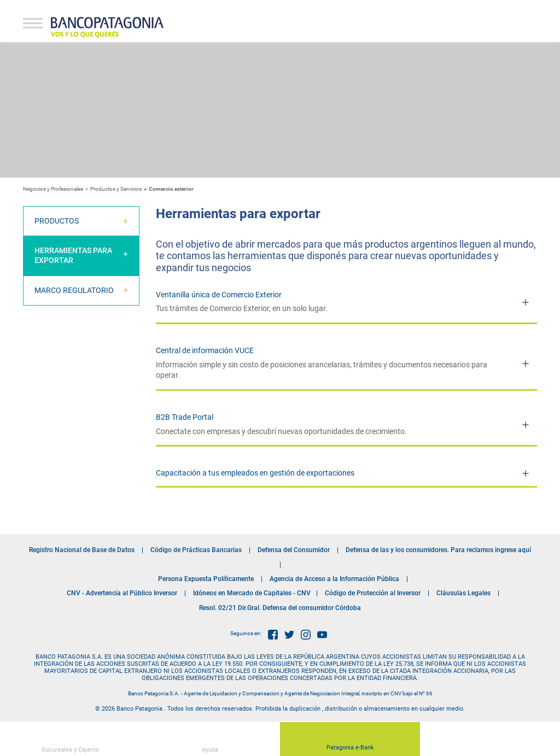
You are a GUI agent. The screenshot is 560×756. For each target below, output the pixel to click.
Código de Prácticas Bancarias (196, 550)
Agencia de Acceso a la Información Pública (334, 579)
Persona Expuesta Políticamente (206, 579)
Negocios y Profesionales (53, 189)
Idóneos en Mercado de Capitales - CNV (252, 593)
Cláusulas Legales (463, 593)
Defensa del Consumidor (294, 550)
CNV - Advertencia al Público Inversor (122, 593)
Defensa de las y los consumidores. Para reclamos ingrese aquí (438, 550)
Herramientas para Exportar (73, 255)
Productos (57, 221)
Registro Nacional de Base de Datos (82, 550)
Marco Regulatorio (74, 290)
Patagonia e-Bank (350, 742)
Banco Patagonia (107, 27)
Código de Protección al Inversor (373, 593)
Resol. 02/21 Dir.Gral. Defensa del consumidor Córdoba (280, 608)
